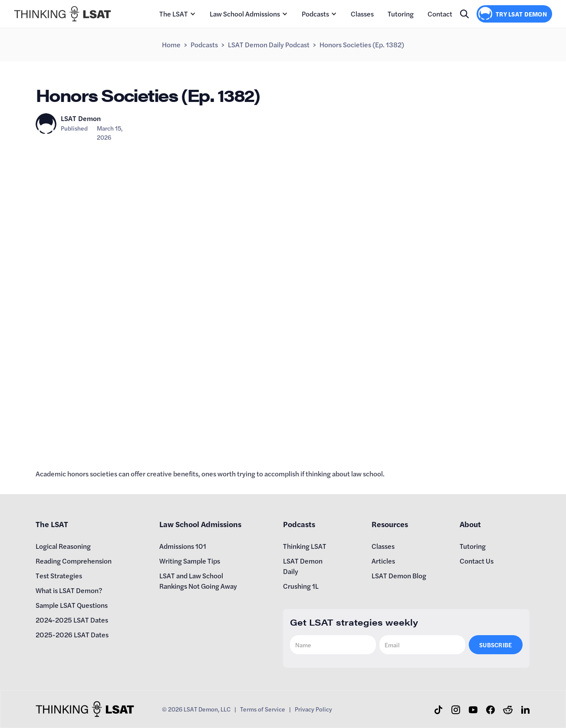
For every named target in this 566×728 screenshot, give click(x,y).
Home (171, 44)
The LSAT (174, 14)
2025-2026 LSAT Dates (72, 635)
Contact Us (477, 561)
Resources (390, 524)
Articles (383, 561)
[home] (63, 14)
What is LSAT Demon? (69, 590)
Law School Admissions (245, 14)
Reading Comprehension (74, 561)
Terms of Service (263, 709)
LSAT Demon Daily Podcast (269, 44)
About (470, 524)
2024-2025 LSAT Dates (72, 620)
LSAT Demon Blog (399, 576)
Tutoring (401, 14)
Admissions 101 (183, 546)
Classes (362, 14)
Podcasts (315, 14)
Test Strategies (59, 576)
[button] (178, 14)
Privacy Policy (313, 709)
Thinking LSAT (305, 546)
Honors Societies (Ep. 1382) (362, 44)
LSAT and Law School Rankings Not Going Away (198, 581)
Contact (440, 14)
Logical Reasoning (63, 546)
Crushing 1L (301, 586)
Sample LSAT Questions (72, 605)
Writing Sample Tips (190, 561)
